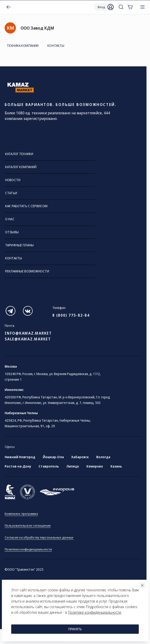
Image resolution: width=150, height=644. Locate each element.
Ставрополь (49, 466)
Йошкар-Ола (53, 457)
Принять (75, 629)
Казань (116, 466)
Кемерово (95, 466)
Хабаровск (80, 457)
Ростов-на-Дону (18, 466)
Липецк (73, 466)
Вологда (103, 457)
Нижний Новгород (20, 457)
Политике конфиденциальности (95, 612)
